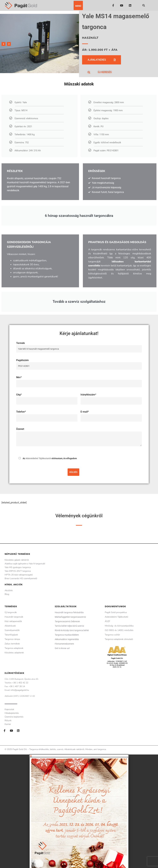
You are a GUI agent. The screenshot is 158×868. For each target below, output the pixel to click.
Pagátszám (79, 363)
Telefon (21, 412)
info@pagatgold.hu (20, 690)
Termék (79, 346)
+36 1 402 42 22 (20, 683)
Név (19, 377)
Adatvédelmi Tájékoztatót (38, 458)
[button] (78, 5)
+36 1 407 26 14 (17, 686)
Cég (19, 395)
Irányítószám (88, 395)
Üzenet (20, 429)
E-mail (85, 412)
